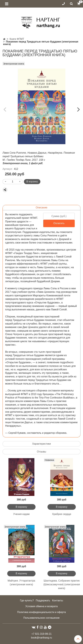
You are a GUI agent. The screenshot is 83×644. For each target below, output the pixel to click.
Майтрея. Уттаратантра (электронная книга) (21, 583)
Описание (41, 208)
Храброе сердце (62, 514)
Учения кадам (21, 514)
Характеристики (42, 444)
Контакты (58, 600)
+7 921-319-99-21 (41, 634)
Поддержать (43, 600)
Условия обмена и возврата (41, 606)
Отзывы (42, 452)
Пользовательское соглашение (41, 618)
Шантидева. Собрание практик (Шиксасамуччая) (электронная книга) (62, 584)
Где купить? (27, 600)
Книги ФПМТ (17, 39)
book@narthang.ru (42, 638)
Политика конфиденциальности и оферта (41, 612)
